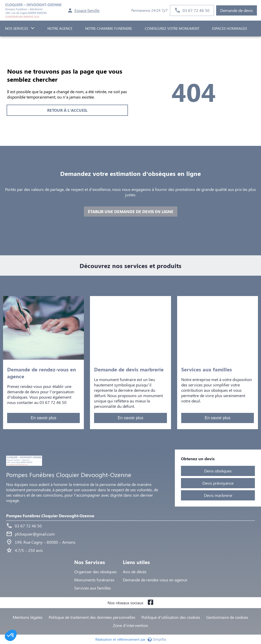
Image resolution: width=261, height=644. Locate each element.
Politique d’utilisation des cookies (171, 617)
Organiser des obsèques (95, 572)
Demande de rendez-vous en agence (155, 580)
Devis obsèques (218, 471)
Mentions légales (28, 617)
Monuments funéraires (94, 580)
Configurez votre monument (172, 28)
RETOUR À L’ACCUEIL (67, 110)
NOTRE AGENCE (60, 28)
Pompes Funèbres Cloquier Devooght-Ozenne (50, 516)
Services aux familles (93, 588)
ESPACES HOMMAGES (230, 28)
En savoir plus (43, 418)
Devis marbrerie (218, 495)
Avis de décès (135, 572)
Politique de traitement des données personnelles (92, 617)
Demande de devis (237, 10)
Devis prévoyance (218, 483)
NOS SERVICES (17, 28)
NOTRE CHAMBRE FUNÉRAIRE (109, 28)
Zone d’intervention (130, 625)
